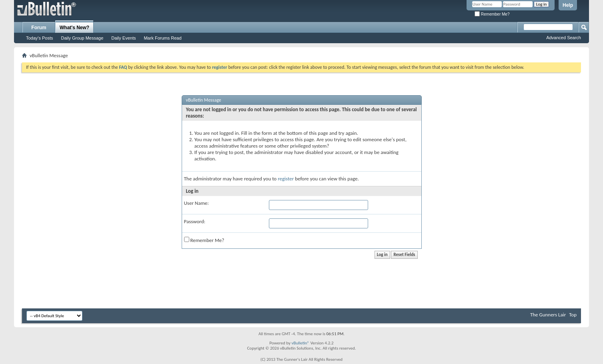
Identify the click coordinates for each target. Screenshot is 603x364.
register (286, 179)
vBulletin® (300, 343)
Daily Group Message (82, 38)
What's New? (74, 28)
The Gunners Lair (548, 315)
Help (568, 5)
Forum (39, 28)
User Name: (196, 203)
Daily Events (123, 38)
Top (573, 315)
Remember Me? (492, 14)
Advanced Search (564, 38)
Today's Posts (40, 38)
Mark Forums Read (162, 38)
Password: (195, 221)
